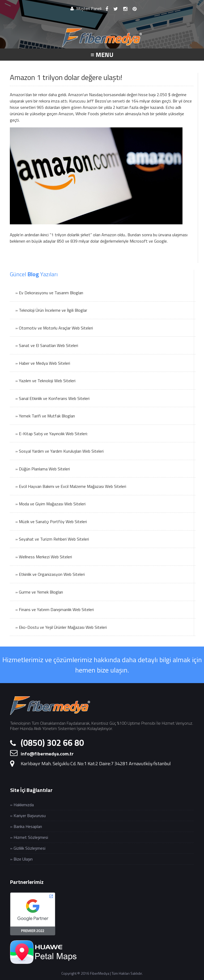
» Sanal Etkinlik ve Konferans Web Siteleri (52, 398)
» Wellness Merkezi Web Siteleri (44, 557)
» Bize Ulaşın (21, 859)
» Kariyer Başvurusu (28, 816)
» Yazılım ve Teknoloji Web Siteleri (45, 381)
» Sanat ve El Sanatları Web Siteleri (47, 345)
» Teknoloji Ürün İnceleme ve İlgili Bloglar (51, 310)
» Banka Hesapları (26, 826)
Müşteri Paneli (86, 8)
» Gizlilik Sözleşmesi (28, 848)
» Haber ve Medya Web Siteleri (43, 363)
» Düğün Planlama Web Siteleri (43, 469)
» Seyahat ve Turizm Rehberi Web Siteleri (52, 539)
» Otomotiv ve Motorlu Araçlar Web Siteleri (54, 328)
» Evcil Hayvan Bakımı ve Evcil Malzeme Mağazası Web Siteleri (71, 486)
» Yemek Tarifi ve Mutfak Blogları (45, 416)
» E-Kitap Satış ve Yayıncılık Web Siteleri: (52, 434)
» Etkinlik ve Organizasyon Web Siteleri (50, 574)
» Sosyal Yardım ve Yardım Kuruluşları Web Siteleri (59, 451)
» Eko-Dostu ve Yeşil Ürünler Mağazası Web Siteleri (61, 627)
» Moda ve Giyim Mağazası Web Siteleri (50, 504)
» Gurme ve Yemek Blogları (39, 592)
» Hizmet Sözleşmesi (29, 837)
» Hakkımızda (22, 805)
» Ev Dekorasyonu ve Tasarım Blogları (49, 293)
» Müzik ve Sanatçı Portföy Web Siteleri (51, 522)
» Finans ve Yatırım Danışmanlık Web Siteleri (55, 609)
